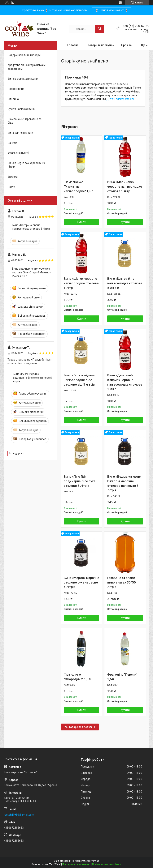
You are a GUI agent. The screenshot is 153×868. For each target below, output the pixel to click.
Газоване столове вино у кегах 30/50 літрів (121, 582)
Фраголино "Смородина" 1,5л (77, 677)
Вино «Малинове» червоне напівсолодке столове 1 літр (125, 186)
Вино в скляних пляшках (23, 79)
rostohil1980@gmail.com (19, 815)
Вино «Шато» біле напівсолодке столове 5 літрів (125, 283)
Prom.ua (95, 861)
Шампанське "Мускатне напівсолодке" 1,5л (78, 186)
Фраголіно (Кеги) (18, 153)
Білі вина (13, 99)
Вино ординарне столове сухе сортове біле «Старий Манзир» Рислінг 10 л (31, 272)
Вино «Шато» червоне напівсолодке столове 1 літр (81, 283)
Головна (73, 45)
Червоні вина (16, 89)
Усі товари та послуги (78, 727)
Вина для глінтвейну (21, 133)
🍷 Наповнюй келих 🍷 (112, 10)
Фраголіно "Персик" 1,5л (122, 677)
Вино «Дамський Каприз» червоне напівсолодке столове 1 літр (125, 382)
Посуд (11, 187)
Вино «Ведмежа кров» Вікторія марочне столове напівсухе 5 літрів (124, 483)
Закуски (13, 177)
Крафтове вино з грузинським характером (27, 67)
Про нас (126, 45)
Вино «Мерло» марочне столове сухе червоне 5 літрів (81, 582)
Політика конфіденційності (107, 864)
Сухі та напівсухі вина (21, 109)
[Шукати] (100, 29)
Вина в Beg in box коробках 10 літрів (26, 165)
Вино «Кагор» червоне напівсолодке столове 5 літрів (31, 227)
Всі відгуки (15, 453)
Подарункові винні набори (24, 55)
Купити (82, 222)
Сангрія (12, 143)
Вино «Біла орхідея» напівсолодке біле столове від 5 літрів (79, 380)
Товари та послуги (100, 45)
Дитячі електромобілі (120, 99)
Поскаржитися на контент (76, 864)
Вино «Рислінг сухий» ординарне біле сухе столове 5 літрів (32, 378)
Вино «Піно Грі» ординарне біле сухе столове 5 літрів (80, 481)
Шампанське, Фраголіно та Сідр (25, 121)
